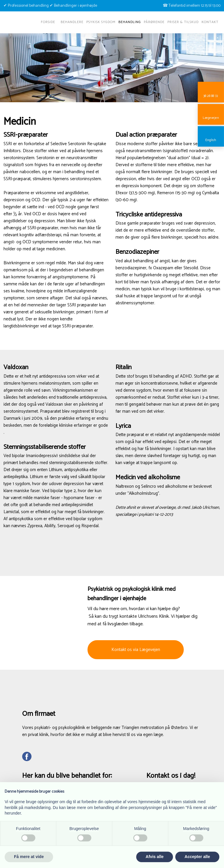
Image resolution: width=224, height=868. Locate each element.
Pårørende (154, 22)
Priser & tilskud (183, 22)
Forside (48, 22)
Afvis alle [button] (154, 857)
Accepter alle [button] (197, 857)
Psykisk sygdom (101, 22)
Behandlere (72, 22)
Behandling (130, 22)
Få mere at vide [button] (29, 857)
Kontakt (210, 22)
